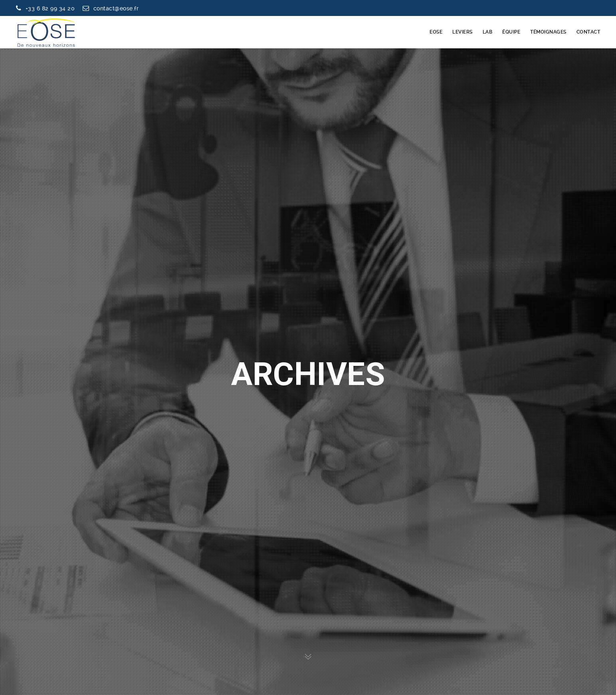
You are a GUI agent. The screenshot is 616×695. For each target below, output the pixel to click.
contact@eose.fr (116, 8)
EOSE (436, 32)
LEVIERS (462, 32)
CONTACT (588, 32)
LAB (488, 32)
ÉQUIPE (511, 32)
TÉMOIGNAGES (548, 32)
